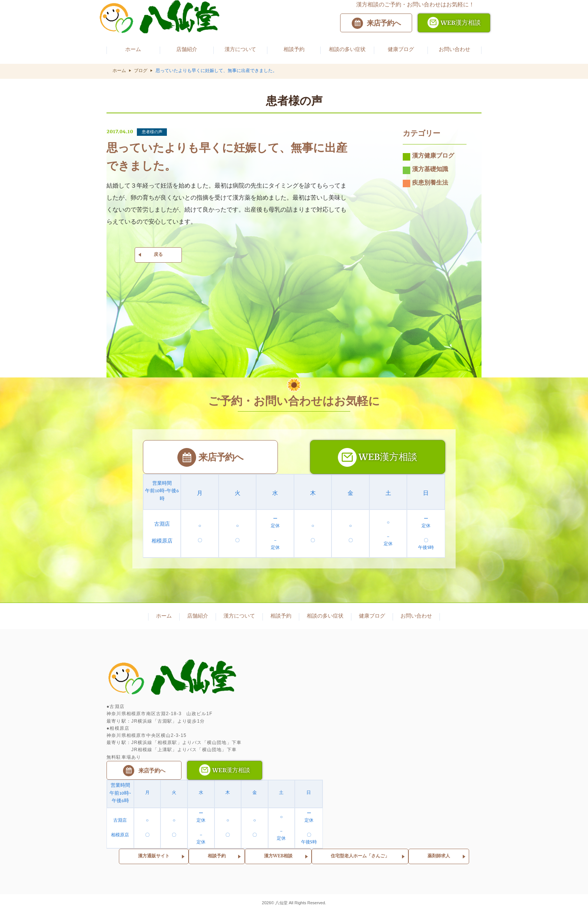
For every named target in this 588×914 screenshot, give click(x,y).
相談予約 (217, 858)
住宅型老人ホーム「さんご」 (360, 858)
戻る (158, 258)
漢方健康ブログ (428, 160)
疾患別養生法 (425, 187)
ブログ (141, 71)
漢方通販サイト (154, 858)
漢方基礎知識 (425, 174)
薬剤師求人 (439, 858)
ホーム (119, 71)
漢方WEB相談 (278, 858)
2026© (268, 904)
